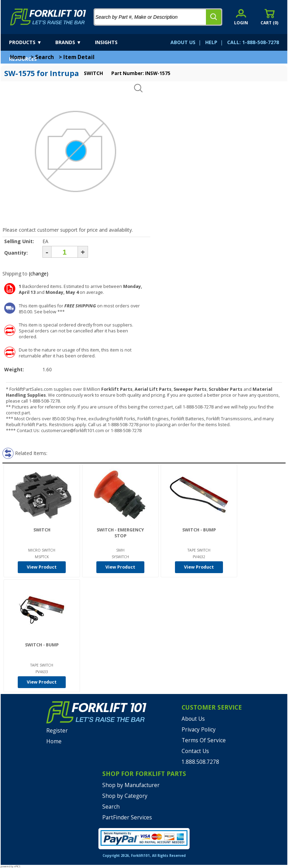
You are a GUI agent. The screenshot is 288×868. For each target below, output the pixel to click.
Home (18, 57)
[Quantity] (65, 252)
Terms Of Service (204, 740)
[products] (31, 42)
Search (45, 57)
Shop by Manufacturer (131, 785)
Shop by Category (125, 796)
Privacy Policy (199, 730)
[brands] (74, 42)
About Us (193, 719)
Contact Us (195, 751)
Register (57, 731)
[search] (214, 17)
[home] (48, 17)
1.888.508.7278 (200, 762)
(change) (39, 274)
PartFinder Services (127, 817)
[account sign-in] (241, 17)
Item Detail (79, 57)
